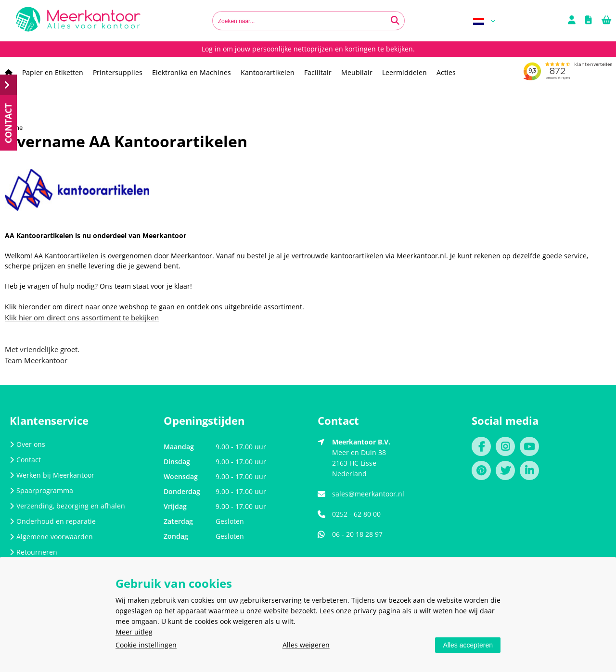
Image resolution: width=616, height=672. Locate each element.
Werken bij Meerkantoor (52, 475)
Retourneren (33, 552)
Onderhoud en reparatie (53, 521)
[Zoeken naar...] (395, 21)
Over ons (27, 444)
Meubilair (357, 72)
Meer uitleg (134, 632)
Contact (25, 460)
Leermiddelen (404, 72)
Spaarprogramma (41, 490)
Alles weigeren (306, 645)
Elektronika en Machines (192, 72)
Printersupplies (118, 72)
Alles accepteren (468, 645)
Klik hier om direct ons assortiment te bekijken (82, 317)
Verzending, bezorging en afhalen (67, 506)
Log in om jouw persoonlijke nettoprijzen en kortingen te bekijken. (308, 49)
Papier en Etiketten (53, 72)
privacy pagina (377, 611)
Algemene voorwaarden (51, 537)
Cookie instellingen (146, 645)
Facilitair (318, 72)
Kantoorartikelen (268, 72)
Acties (446, 72)
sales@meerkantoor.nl (368, 494)
